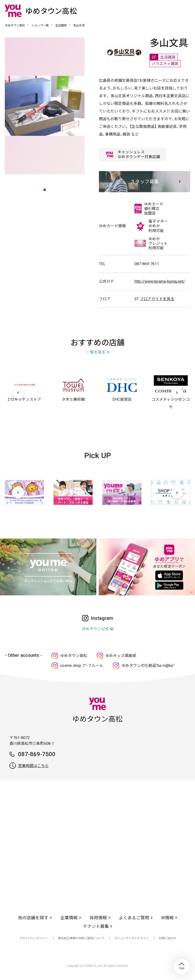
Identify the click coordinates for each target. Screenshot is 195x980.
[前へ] (18, 393)
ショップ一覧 (40, 25)
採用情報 (98, 918)
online (172, 11)
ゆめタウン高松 (15, 25)
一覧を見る (96, 352)
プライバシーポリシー (34, 938)
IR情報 (167, 918)
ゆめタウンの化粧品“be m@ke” (148, 666)
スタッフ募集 (145, 182)
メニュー (187, 11)
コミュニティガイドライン (131, 938)
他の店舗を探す (33, 918)
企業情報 (69, 918)
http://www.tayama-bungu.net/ (160, 281)
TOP (182, 967)
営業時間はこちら (33, 766)
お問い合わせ (167, 938)
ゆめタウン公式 (95, 629)
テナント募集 (96, 926)
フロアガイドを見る (157, 299)
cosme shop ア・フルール (82, 666)
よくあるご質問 (134, 918)
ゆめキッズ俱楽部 (121, 656)
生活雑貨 (61, 25)
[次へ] (177, 393)
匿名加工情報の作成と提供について (81, 938)
